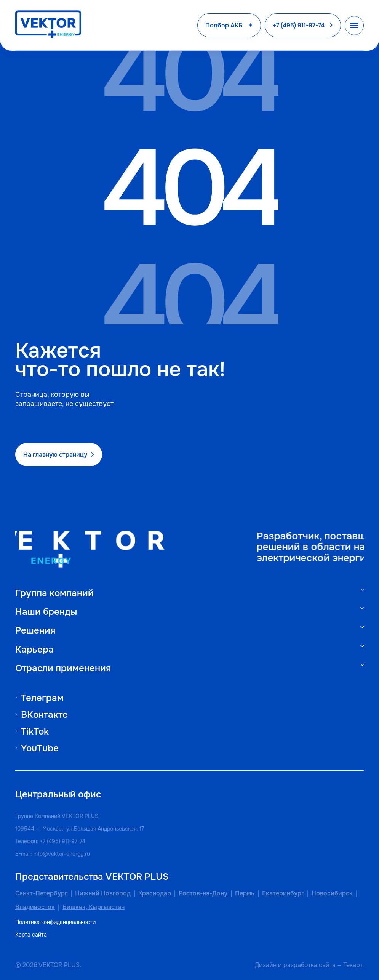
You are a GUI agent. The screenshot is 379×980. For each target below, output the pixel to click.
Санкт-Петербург (41, 893)
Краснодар (155, 893)
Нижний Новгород (103, 893)
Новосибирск (332, 893)
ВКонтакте (44, 715)
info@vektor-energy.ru (62, 854)
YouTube (40, 748)
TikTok (35, 731)
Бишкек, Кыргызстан (94, 907)
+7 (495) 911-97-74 (63, 841)
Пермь (245, 893)
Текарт (353, 965)
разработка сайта (309, 965)
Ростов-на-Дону (203, 893)
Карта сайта (31, 935)
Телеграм (42, 698)
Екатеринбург (283, 893)
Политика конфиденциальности (55, 922)
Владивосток (35, 907)
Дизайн (266, 965)
